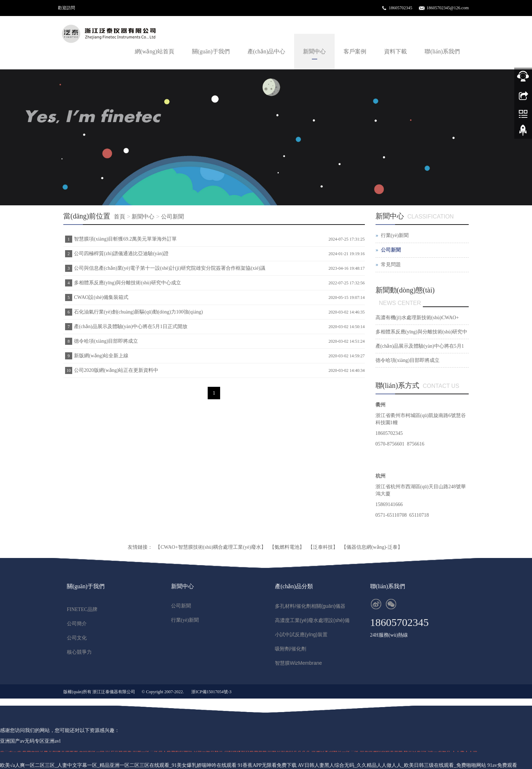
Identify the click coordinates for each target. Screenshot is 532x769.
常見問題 (391, 265)
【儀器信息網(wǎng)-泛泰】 (372, 547)
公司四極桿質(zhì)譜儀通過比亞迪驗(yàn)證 (121, 254)
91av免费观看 (502, 765)
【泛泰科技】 (323, 547)
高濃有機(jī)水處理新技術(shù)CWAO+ (417, 318)
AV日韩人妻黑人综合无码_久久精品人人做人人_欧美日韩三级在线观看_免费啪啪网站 (392, 765)
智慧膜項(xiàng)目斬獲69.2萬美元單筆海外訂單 (125, 239)
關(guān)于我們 (211, 51)
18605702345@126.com (448, 8)
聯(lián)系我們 (442, 51)
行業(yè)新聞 (395, 235)
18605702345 (400, 8)
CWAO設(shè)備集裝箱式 (101, 297)
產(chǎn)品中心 (267, 51)
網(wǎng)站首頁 (155, 51)
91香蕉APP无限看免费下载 (267, 765)
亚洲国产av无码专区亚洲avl (30, 741)
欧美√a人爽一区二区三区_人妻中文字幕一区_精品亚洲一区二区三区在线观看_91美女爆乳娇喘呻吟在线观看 (118, 765)
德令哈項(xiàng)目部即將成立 (106, 341)
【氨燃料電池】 (287, 547)
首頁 (119, 217)
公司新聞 (172, 217)
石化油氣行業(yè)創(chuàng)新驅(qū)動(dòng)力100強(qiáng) (138, 312)
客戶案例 (355, 51)
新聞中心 (314, 51)
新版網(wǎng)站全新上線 (101, 356)
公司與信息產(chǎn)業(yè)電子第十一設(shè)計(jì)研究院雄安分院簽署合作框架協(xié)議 (170, 268)
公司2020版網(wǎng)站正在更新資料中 (116, 370)
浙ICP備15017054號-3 (211, 692)
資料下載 (395, 51)
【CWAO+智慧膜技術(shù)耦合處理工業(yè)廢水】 (211, 547)
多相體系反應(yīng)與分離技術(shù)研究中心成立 (127, 283)
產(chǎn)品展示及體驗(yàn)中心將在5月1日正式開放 (131, 326)
